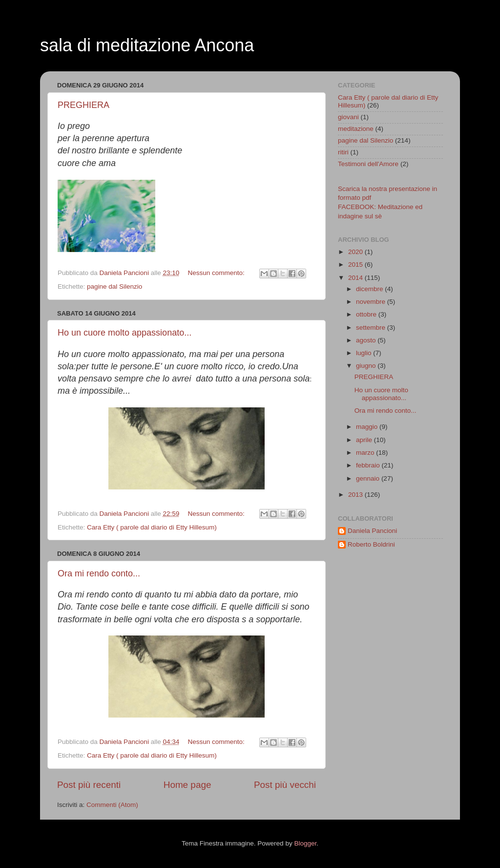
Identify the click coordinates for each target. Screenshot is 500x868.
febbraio (369, 465)
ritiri (343, 152)
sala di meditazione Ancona (147, 45)
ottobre (367, 314)
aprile (365, 440)
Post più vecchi (285, 785)
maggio (368, 427)
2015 (356, 265)
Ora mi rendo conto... (99, 573)
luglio (365, 353)
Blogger (305, 843)
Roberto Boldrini (371, 544)
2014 (356, 278)
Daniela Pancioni (372, 531)
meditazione (356, 129)
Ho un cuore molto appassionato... (125, 333)
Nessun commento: (217, 273)
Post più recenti (89, 785)
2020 (356, 252)
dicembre (370, 289)
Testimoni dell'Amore (368, 164)
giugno (367, 366)
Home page (187, 785)
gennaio (369, 478)
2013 (356, 495)
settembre (372, 328)
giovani (348, 117)
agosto (367, 340)
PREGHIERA (83, 105)
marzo (366, 453)
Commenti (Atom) (112, 805)
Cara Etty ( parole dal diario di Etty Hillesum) (152, 527)
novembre (372, 302)
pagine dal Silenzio (115, 286)
